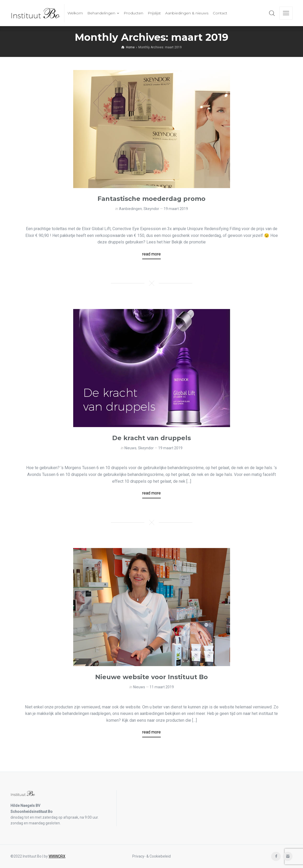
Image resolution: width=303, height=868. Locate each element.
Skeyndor (151, 209)
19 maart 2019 (176, 209)
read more (151, 254)
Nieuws (130, 448)
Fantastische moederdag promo (151, 199)
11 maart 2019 (162, 687)
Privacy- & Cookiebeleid (151, 856)
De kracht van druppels (151, 438)
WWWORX (57, 856)
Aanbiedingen (130, 209)
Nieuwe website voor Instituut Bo (151, 677)
